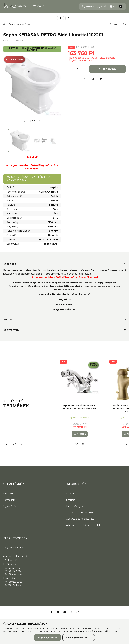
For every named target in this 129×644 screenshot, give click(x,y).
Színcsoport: (14, 196)
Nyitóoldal (9, 494)
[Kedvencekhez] (84, 79)
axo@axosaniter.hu (64, 310)
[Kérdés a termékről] (110, 79)
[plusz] (84, 69)
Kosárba (107, 69)
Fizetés (70, 494)
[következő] (40, 121)
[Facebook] (52, 612)
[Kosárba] (80, 434)
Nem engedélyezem (79, 638)
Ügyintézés (10, 506)
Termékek (9, 500)
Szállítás (71, 500)
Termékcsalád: (16, 192)
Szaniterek (14, 24)
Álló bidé (26, 24)
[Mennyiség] (78, 69)
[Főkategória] (4, 24)
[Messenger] (58, 612)
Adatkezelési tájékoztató (80, 519)
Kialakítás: (13, 213)
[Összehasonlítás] (101, 79)
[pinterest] (69, 18)
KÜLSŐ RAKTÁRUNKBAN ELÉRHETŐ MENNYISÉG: (28, 179)
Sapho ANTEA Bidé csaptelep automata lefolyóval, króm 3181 (80, 407)
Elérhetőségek (75, 506)
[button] (39, 6)
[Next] (60, 140)
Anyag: (11, 235)
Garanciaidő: (14, 218)
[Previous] (5, 140)
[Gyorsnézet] (83, 444)
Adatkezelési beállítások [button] (80, 513)
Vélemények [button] (11, 330)
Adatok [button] (8, 320)
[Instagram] (71, 612)
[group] (91, 404)
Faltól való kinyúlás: (18, 231)
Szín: (10, 201)
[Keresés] (88, 6)
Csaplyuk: (13, 244)
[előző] (25, 121)
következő (120, 24)
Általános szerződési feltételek (83, 525)
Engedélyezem (48, 638)
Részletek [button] (10, 264)
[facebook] (61, 18)
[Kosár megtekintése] (116, 6)
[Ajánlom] (92, 79)
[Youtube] (65, 612)
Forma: (12, 240)
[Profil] (101, 6)
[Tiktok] (78, 612)
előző (107, 24)
